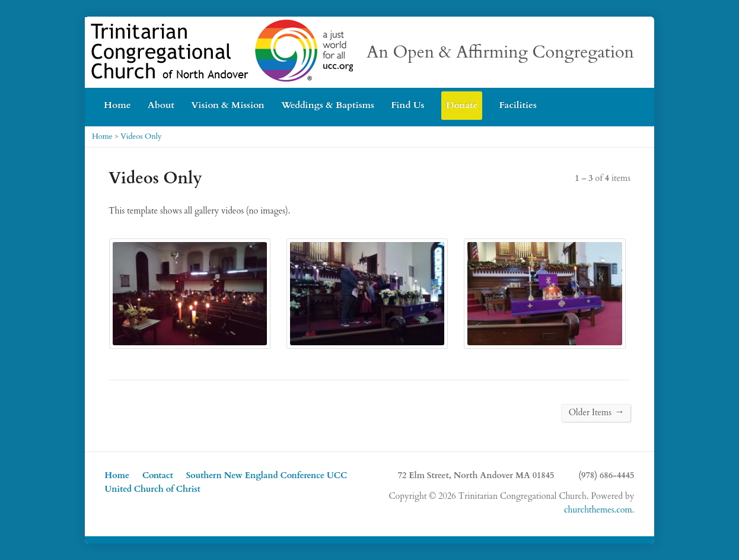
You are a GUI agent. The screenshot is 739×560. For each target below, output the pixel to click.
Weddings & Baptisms (328, 105)
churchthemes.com (598, 510)
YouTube (611, 100)
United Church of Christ (153, 489)
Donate (462, 105)
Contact (158, 475)
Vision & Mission (227, 105)
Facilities (517, 105)
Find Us (407, 105)
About (161, 105)
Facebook (630, 100)
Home (117, 105)
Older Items (596, 412)
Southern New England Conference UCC (267, 475)
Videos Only (141, 136)
